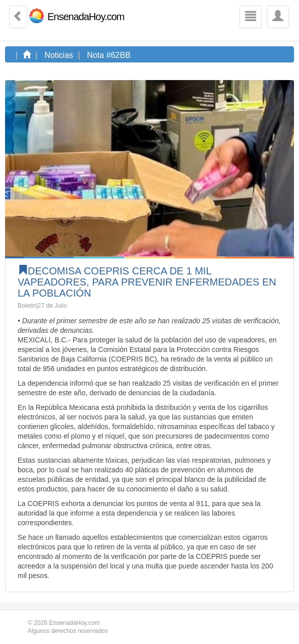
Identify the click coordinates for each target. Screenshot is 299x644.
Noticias (59, 55)
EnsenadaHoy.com (86, 17)
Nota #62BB (109, 55)
